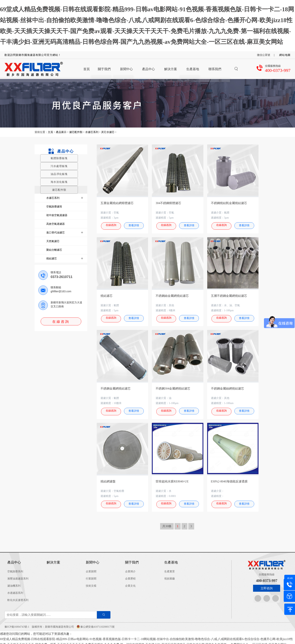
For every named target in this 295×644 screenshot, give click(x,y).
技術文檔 (91, 582)
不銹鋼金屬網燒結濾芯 (116, 387)
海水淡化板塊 (59, 182)
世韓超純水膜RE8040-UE (172, 479)
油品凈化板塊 (59, 174)
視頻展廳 (170, 575)
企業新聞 (91, 568)
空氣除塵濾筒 (54, 207)
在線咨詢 (61, 322)
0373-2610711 (62, 277)
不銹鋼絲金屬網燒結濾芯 (172, 295)
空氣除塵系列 (15, 568)
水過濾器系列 (15, 590)
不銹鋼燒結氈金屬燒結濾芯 (229, 203)
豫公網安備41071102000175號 (97, 624)
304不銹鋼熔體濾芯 (168, 203)
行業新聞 (91, 575)
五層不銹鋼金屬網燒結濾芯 (229, 295)
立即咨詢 (267, 585)
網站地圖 (285, 55)
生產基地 (171, 559)
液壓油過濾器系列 (18, 575)
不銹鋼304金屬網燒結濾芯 (173, 387)
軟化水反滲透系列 (18, 597)
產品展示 (61, 132)
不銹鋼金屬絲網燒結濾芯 (227, 387)
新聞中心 (93, 559)
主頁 (51, 132)
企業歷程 (130, 575)
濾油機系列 (14, 582)
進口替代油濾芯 (56, 232)
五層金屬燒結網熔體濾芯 (117, 203)
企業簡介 (130, 568)
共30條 (167, 523)
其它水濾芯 (108, 132)
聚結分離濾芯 (54, 250)
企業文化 (130, 582)
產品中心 (61, 151)
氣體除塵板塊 (59, 158)
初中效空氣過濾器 (57, 215)
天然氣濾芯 (53, 241)
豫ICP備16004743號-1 (17, 624)
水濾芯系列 (92, 132)
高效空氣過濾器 (56, 224)
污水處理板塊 (59, 166)
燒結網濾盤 (108, 479)
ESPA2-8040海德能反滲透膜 (229, 479)
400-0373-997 (278, 70)
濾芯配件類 (76, 132)
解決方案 (53, 559)
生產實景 (170, 568)
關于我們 (132, 559)
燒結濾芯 (52, 258)
